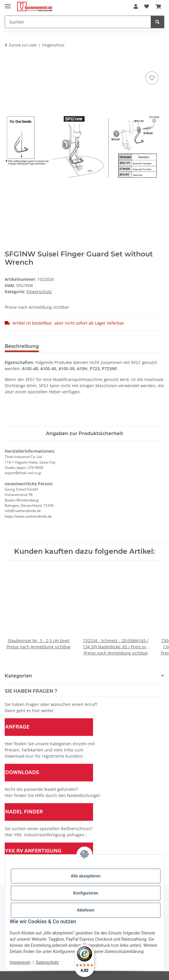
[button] (136, 6)
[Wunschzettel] (147, 6)
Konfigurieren (86, 893)
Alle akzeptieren (86, 876)
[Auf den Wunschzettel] (152, 78)
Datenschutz (47, 962)
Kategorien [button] (18, 676)
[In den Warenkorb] (9, 63)
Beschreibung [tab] (22, 346)
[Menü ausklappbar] (8, 4)
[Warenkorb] (158, 6)
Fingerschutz (39, 292)
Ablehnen (86, 910)
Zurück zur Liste (23, 45)
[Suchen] (78, 22)
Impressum (20, 962)
